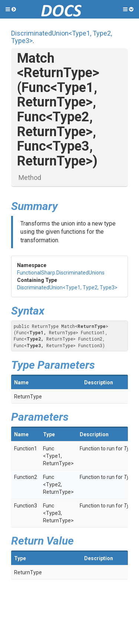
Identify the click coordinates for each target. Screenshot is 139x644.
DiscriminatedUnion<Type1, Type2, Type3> (62, 37)
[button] (11, 9)
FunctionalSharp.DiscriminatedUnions (61, 273)
